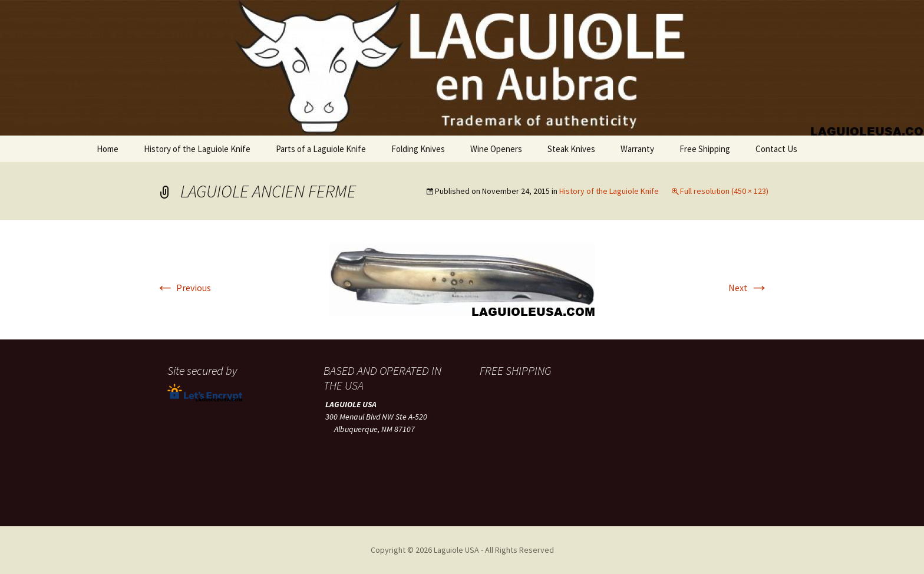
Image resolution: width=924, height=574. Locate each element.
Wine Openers (496, 149)
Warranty (637, 149)
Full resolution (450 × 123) (724, 191)
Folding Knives (418, 149)
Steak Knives (571, 149)
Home (108, 149)
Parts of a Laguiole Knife (321, 149)
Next (748, 288)
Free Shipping (705, 149)
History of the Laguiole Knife (197, 149)
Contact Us (776, 149)
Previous (183, 288)
